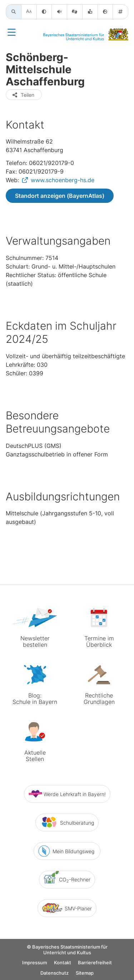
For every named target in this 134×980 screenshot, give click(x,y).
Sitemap (85, 974)
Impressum (34, 963)
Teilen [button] (23, 95)
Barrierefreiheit (95, 963)
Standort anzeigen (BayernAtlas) (60, 196)
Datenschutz (54, 974)
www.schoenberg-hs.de (63, 180)
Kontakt (63, 963)
